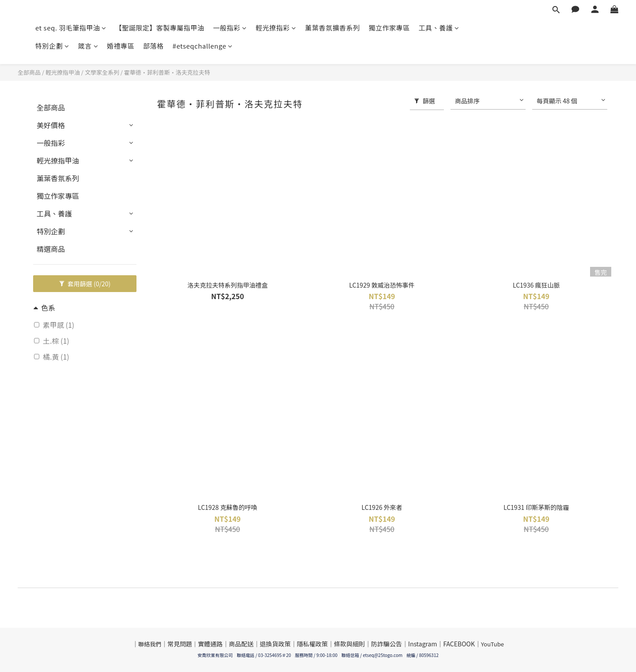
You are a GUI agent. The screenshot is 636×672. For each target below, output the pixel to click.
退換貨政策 (275, 644)
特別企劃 (52, 46)
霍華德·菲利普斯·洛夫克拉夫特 (167, 72)
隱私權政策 (312, 644)
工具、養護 (439, 28)
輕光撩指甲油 (63, 72)
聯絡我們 (150, 644)
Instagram (422, 644)
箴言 (88, 46)
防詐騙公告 (386, 644)
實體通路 (210, 644)
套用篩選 (85, 284)
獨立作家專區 (389, 28)
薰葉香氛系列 (58, 178)
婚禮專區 (121, 46)
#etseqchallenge (203, 46)
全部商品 (29, 72)
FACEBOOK (459, 644)
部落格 (153, 46)
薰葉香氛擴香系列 (333, 28)
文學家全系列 (102, 72)
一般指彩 (230, 28)
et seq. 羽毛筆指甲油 (71, 28)
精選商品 (51, 249)
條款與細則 (349, 644)
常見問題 (180, 644)
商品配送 (241, 644)
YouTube (492, 644)
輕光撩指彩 (276, 28)
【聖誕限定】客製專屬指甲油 (160, 28)
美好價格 (51, 125)
